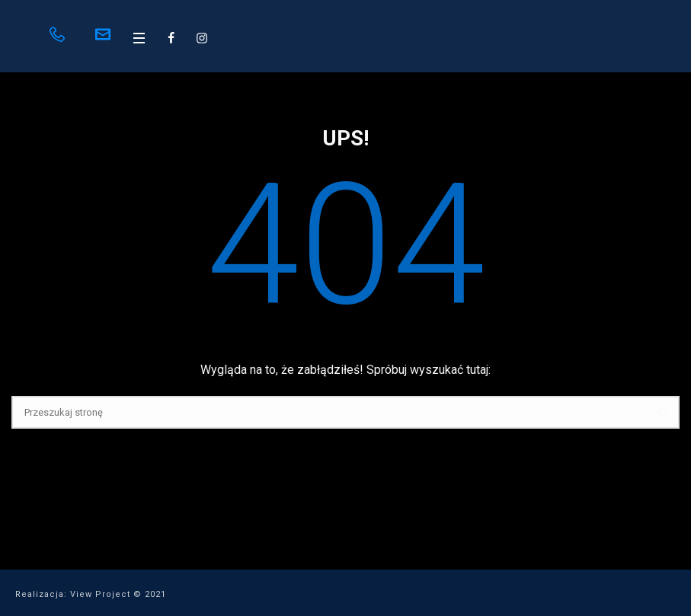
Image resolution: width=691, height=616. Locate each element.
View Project (100, 594)
